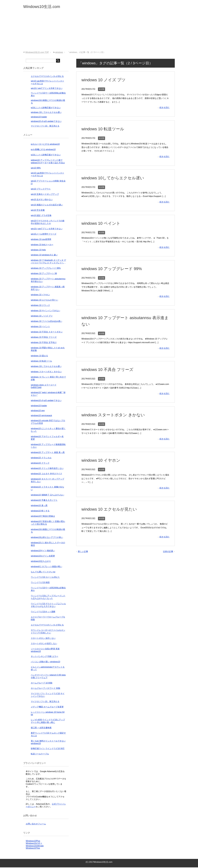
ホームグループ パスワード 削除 (46, 689)
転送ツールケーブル (40, 754)
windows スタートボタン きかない (115, 415)
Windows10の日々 (34, 844)
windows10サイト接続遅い (43, 551)
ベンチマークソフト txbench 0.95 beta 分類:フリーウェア (48, 677)
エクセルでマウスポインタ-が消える (47, 77)
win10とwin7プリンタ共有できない (47, 89)
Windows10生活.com (44, 7)
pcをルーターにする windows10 (45, 145)
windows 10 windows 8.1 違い (44, 255)
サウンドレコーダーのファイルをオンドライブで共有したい (48, 632)
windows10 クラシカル (41, 458)
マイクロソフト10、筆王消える (45, 127)
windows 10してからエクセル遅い (115, 178)
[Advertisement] (99, 33)
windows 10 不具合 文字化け (44, 343)
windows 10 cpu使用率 (41, 240)
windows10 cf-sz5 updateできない (46, 122)
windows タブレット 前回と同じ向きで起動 (48, 379)
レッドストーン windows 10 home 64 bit (48, 714)
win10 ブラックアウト (41, 190)
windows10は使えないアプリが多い (47, 538)
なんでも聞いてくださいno (43, 572)
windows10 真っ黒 (39, 506)
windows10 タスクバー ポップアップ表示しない (47, 481)
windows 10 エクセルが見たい (111, 510)
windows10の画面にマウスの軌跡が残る (48, 531)
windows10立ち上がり (41, 562)
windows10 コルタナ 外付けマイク (46, 474)
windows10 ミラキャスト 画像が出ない (47, 489)
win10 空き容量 (38, 211)
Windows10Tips (33, 849)
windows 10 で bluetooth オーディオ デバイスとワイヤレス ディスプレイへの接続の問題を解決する (48, 262)
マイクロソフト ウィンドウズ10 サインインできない (48, 695)
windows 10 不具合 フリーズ (109, 370)
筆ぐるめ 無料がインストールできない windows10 (48, 743)
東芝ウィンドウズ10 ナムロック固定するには (48, 735)
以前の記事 (168, 552)
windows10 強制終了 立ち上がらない (47, 495)
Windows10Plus (33, 842)
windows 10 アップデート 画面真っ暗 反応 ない (48, 289)
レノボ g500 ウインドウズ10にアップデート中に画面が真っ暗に (48, 722)
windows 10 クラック (40, 306)
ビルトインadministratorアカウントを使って (48, 669)
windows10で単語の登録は (43, 517)
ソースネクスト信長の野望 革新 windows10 (45, 651)
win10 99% (36, 169)
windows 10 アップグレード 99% (114, 269)
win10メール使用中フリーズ (44, 235)
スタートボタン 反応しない (43, 639)
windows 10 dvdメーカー (42, 245)
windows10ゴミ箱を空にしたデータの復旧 (48, 545)
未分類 (102, 90)
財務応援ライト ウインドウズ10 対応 (48, 749)
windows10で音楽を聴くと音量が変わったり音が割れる (48, 523)
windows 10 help (38, 250)
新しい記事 (83, 552)
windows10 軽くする (40, 511)
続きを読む (165, 108)
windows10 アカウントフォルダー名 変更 (47, 438)
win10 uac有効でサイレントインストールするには (47, 175)
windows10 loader (39, 117)
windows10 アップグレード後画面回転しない (48, 446)
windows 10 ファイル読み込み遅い (46, 322)
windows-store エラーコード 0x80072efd (44, 387)
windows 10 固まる (39, 356)
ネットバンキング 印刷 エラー (45, 657)
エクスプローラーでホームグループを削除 (48, 619)
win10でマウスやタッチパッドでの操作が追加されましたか (48, 223)
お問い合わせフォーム (36, 824)
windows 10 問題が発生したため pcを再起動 (48, 350)
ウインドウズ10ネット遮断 (43, 612)
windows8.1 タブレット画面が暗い (46, 567)
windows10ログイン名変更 (43, 557)
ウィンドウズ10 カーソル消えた (45, 578)
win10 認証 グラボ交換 (41, 216)
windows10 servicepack (41, 416)
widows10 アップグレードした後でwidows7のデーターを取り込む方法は (48, 162)
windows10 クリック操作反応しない (47, 469)
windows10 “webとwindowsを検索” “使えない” (48, 394)
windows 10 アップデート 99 (44, 274)
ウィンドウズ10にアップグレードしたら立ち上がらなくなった (48, 598)
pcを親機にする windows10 (43, 150)
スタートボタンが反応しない (44, 644)
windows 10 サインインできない (45, 311)
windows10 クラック (40, 464)
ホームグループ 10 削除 (42, 684)
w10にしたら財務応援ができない (46, 108)
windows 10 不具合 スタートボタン (47, 332)
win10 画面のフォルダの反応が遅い (47, 205)
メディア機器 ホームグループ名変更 (47, 707)
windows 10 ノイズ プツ (105, 80)
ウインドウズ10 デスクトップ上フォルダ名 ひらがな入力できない (48, 606)
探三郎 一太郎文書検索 (41, 728)
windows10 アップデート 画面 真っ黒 (48, 453)
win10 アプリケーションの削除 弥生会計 (48, 183)
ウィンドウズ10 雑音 (40, 583)
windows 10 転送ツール (104, 129)
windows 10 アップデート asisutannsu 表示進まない (48, 281)
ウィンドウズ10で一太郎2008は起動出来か (48, 590)
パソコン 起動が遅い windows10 (45, 662)
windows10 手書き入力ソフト (44, 501)
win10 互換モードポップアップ (45, 195)
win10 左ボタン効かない (42, 200)
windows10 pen (38, 411)
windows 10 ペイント (102, 224)
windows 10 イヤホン (102, 461)
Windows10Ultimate (35, 846)
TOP (37, 53)
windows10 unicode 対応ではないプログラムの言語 (48, 422)
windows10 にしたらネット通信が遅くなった (48, 430)
